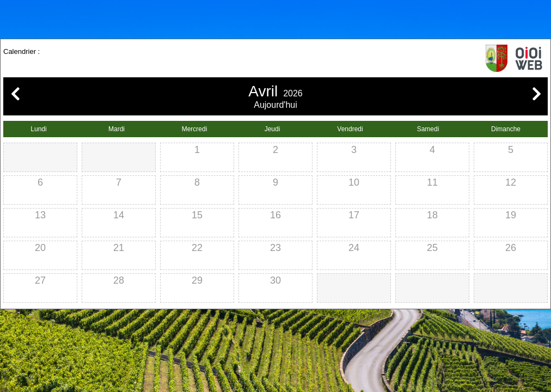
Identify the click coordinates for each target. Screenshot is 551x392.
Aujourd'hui (275, 105)
